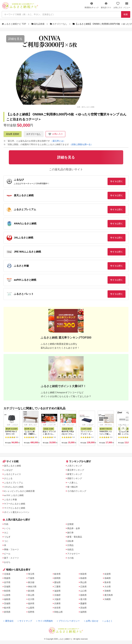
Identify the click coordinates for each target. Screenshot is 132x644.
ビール (7, 554)
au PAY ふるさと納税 (14, 495)
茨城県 (7, 604)
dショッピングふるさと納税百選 (19, 491)
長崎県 (108, 578)
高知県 (83, 608)
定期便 (70, 524)
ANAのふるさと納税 (14, 487)
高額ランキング (75, 478)
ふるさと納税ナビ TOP (14, 24)
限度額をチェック (92, 5)
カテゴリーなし (59, 24)
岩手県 (7, 582)
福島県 (7, 599)
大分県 (108, 587)
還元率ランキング (76, 470)
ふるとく (108, 621)
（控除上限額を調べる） (81, 144)
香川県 (83, 599)
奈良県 (57, 608)
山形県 (7, 595)
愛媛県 (83, 604)
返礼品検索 (38, 24)
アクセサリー (74, 554)
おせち (7, 562)
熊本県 (108, 582)
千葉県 (31, 578)
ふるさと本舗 (10, 500)
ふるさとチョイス (12, 474)
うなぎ (7, 537)
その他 (70, 558)
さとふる (8, 478)
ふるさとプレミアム (14, 483)
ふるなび (8, 470)
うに (6, 541)
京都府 (57, 595)
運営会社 (9, 621)
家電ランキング (75, 474)
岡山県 (83, 582)
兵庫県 (57, 604)
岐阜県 (57, 574)
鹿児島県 (109, 595)
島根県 (83, 578)
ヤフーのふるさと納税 (15, 504)
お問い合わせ (91, 621)
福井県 (31, 604)
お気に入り (118, 5)
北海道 (7, 574)
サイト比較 (11, 461)
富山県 (31, 595)
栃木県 (7, 608)
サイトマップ (25, 621)
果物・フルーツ (11, 550)
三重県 (57, 587)
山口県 (83, 591)
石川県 (31, 599)
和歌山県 (58, 612)
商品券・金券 (74, 528)
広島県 (83, 587)
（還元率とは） (58, 141)
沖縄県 (108, 599)
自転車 (70, 541)
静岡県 (57, 578)
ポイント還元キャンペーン (17, 512)
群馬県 (7, 612)
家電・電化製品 (75, 537)
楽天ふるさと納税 (12, 466)
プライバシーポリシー (68, 621)
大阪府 (57, 599)
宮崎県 (108, 591)
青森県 (7, 578)
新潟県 (31, 591)
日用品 (70, 545)
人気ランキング (75, 466)
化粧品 (70, 550)
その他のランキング (77, 491)
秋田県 (7, 591)
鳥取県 (83, 574)
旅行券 (70, 533)
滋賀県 (57, 591)
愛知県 (57, 582)
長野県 (31, 612)
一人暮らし (73, 483)
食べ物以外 (73, 487)
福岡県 (83, 612)
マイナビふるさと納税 (15, 508)
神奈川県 (32, 587)
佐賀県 (108, 574)
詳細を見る (15, 39)
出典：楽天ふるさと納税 (86, 107)
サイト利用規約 (45, 621)
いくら (7, 528)
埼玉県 (31, 574)
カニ (6, 533)
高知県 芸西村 (13, 134)
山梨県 (31, 608)
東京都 (31, 582)
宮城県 (7, 587)
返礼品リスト (106, 5)
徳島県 (83, 595)
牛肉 (6, 524)
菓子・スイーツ (11, 558)
